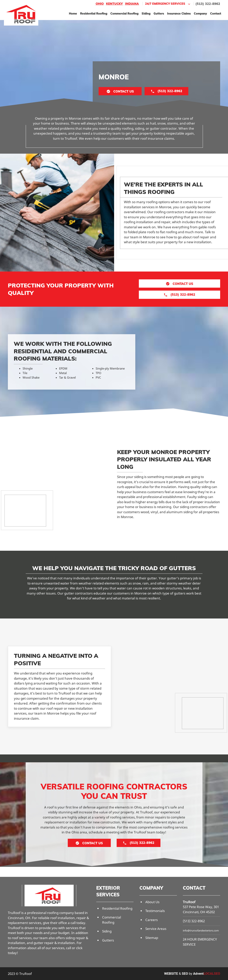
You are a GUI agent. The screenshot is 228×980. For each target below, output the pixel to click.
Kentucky (114, 4)
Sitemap (152, 938)
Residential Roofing (94, 13)
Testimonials (155, 911)
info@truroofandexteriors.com (201, 930)
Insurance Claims (179, 13)
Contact (216, 13)
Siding (146, 13)
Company (200, 13)
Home (73, 13)
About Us (152, 902)
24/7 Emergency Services (168, 4)
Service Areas (156, 929)
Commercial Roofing (124, 13)
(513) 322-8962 (208, 4)
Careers (152, 920)
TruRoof (189, 902)
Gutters (159, 13)
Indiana (132, 4)
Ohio (100, 4)
